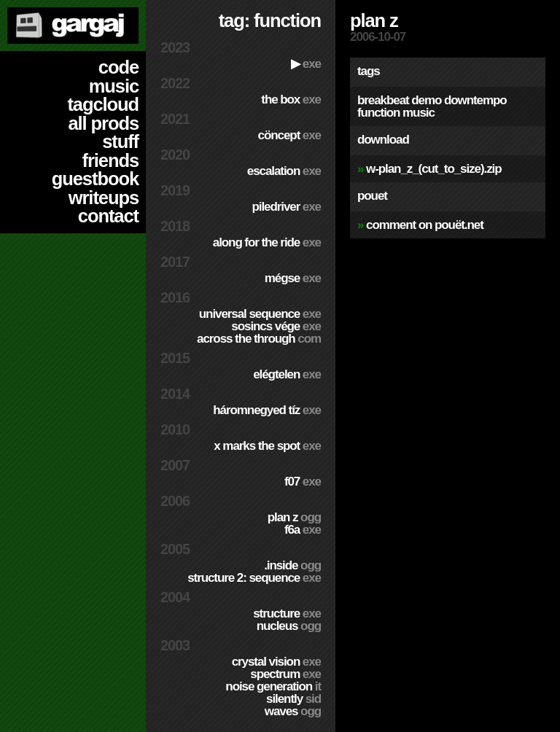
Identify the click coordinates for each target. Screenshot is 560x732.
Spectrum (285, 674)
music (114, 86)
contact (108, 216)
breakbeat (383, 100)
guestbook (95, 179)
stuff (120, 141)
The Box (291, 100)
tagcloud (103, 104)
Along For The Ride (267, 242)
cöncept (289, 135)
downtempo (475, 100)
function (378, 113)
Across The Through (259, 339)
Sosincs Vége (276, 326)
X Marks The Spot (267, 446)
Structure (287, 614)
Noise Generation (273, 686)
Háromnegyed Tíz (267, 410)
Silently (293, 699)
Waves (293, 711)
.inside (292, 565)
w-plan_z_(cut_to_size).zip (433, 169)
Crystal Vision (276, 662)
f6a (303, 530)
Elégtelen (287, 374)
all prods (103, 123)
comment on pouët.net (425, 225)
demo (426, 100)
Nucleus (289, 626)
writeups (104, 198)
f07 (303, 482)
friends (110, 160)
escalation (284, 171)
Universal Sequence (260, 314)
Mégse (293, 278)
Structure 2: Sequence (254, 578)
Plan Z (294, 517)
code (118, 67)
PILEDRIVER (286, 207)
